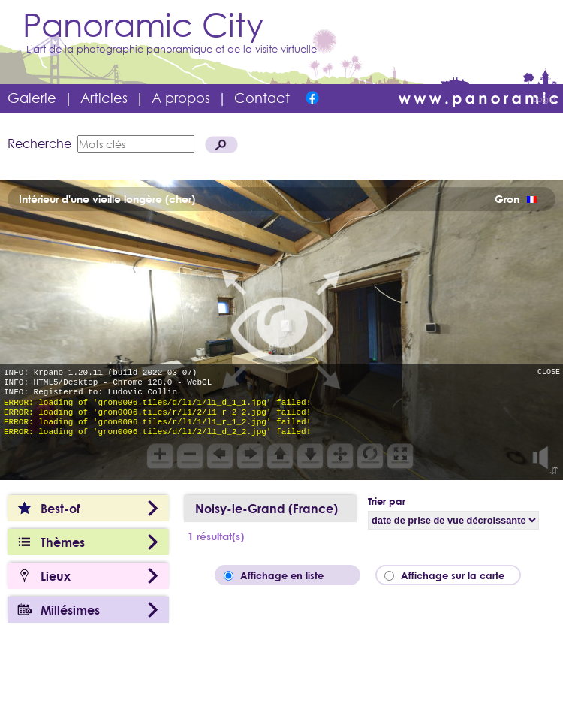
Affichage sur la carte (457, 575)
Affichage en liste (292, 575)
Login (544, 99)
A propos (181, 98)
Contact (262, 98)
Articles (104, 98)
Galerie (32, 98)
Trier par (387, 501)
